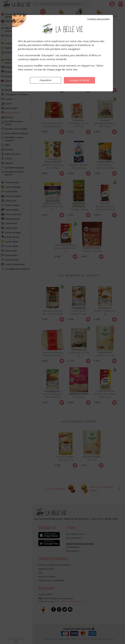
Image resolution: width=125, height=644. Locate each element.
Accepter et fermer (79, 80)
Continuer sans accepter (98, 19)
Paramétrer (46, 80)
